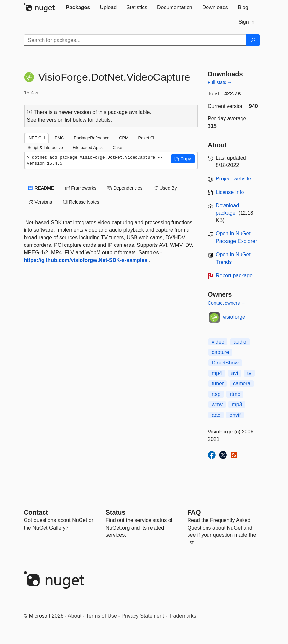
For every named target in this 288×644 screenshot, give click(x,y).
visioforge (234, 317)
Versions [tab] (41, 202)
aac (216, 415)
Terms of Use (101, 616)
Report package (234, 275)
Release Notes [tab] (81, 202)
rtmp (235, 394)
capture (220, 352)
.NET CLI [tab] (36, 138)
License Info (230, 192)
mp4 (217, 373)
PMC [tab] (59, 138)
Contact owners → (227, 303)
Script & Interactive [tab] (45, 148)
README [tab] (42, 188)
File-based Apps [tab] (88, 148)
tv (249, 373)
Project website (234, 179)
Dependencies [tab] (125, 188)
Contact (36, 512)
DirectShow (225, 363)
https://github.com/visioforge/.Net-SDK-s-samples (86, 260)
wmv (217, 405)
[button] (183, 159)
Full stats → (220, 82)
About (75, 616)
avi (235, 373)
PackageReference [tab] (91, 138)
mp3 (237, 405)
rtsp (216, 394)
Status (116, 512)
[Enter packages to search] (135, 40)
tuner (218, 384)
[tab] (78, 8)
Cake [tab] (117, 148)
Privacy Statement (143, 616)
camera (242, 384)
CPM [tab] (124, 138)
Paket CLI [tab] (148, 138)
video (218, 342)
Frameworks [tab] (81, 188)
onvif (235, 415)
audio (240, 342)
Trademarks (182, 616)
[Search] (253, 40)
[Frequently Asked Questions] (194, 512)
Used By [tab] (165, 188)
